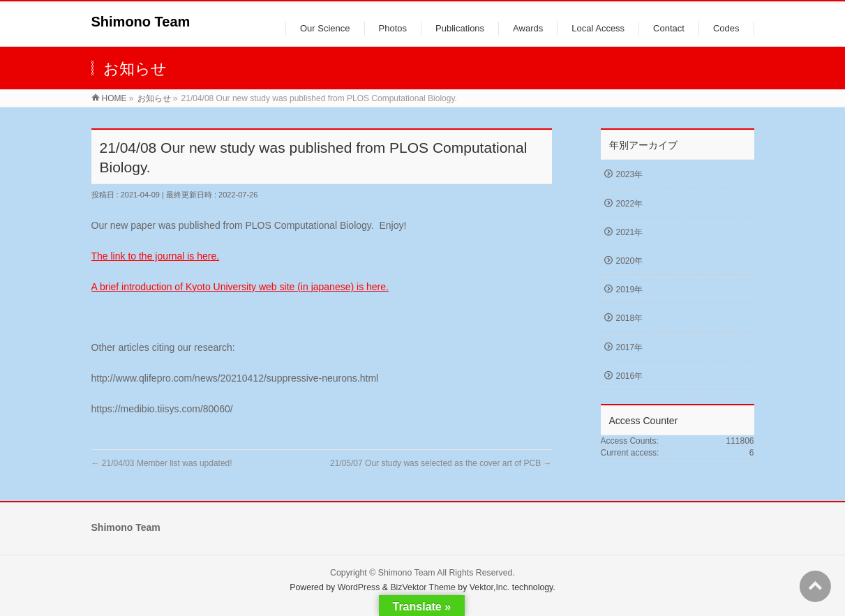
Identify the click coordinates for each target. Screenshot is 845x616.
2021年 (630, 232)
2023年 (630, 174)
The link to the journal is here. (156, 256)
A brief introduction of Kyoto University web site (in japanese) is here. (240, 287)
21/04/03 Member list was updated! (162, 463)
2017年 (630, 347)
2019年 (630, 290)
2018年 (630, 318)
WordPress (359, 587)
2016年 (630, 376)
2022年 (630, 204)
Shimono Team (141, 22)
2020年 (630, 261)
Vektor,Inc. (490, 587)
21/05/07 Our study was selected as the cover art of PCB (441, 463)
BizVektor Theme (423, 587)
